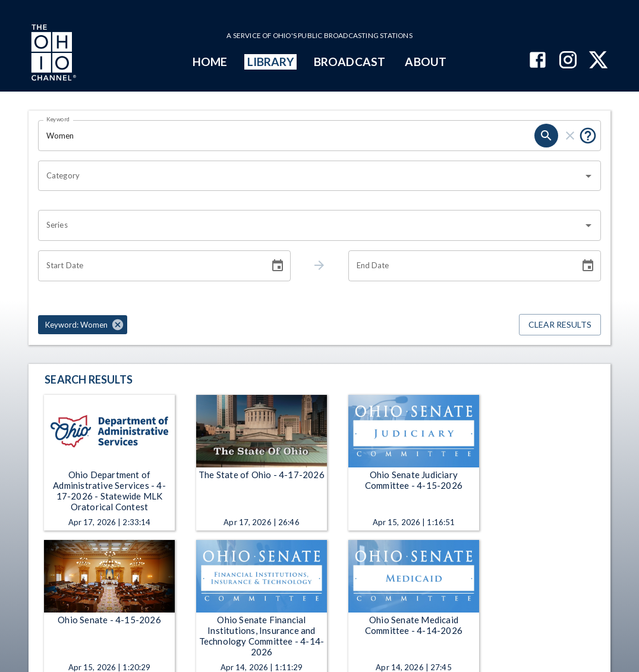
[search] (546, 136)
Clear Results (560, 325)
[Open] (588, 176)
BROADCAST (350, 62)
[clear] (570, 136)
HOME (210, 62)
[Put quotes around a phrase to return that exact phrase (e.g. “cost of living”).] (588, 136)
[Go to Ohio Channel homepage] (52, 54)
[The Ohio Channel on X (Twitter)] (598, 61)
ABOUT (425, 62)
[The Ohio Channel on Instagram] (568, 61)
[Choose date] (278, 266)
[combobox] (311, 176)
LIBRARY (271, 62)
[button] (83, 325)
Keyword (58, 119)
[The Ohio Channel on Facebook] (538, 61)
